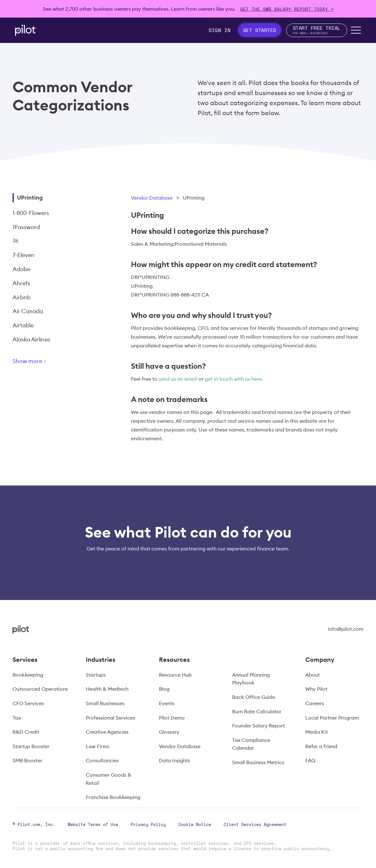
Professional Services (110, 718)
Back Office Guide (254, 697)
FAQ (310, 760)
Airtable (23, 325)
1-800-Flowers (31, 213)
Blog (164, 689)
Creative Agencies (107, 732)
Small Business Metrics (258, 762)
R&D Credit (26, 732)
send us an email (178, 379)
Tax (17, 718)
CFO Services (28, 703)
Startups (96, 675)
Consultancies (102, 760)
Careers (315, 703)
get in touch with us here (233, 379)
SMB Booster (27, 760)
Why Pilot (316, 689)
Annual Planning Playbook (251, 679)
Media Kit (317, 732)
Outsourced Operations (40, 689)
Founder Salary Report (259, 726)
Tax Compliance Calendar (251, 744)
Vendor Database (152, 198)
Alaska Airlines (31, 339)
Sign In (220, 30)
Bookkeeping (28, 675)
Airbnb (22, 297)
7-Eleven (24, 255)
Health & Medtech (107, 689)
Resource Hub (175, 675)
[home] (25, 30)
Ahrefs (21, 283)
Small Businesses (105, 703)
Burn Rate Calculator (257, 711)
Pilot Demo (172, 718)
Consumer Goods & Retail (109, 779)
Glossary (169, 732)
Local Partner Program (332, 718)
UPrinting (30, 198)
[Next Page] (52, 362)
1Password (26, 227)
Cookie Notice (195, 824)
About (313, 675)
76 (15, 241)
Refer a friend (321, 746)
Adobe (21, 269)
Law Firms (98, 746)
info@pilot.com (346, 629)
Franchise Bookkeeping (113, 797)
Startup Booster (31, 746)
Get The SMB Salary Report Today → (287, 9)
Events (167, 703)
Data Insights (174, 760)
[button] (356, 30)
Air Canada (28, 311)
